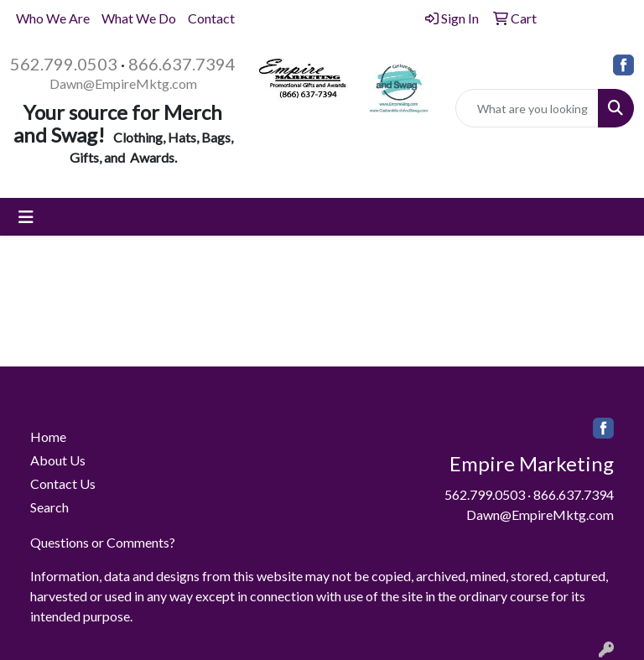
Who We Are (53, 18)
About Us (58, 460)
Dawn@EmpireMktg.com (123, 83)
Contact (211, 18)
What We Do (139, 18)
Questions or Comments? (103, 542)
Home (48, 437)
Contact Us (63, 483)
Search (49, 507)
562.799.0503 (64, 64)
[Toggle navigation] (26, 217)
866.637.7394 (182, 64)
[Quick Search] (527, 108)
